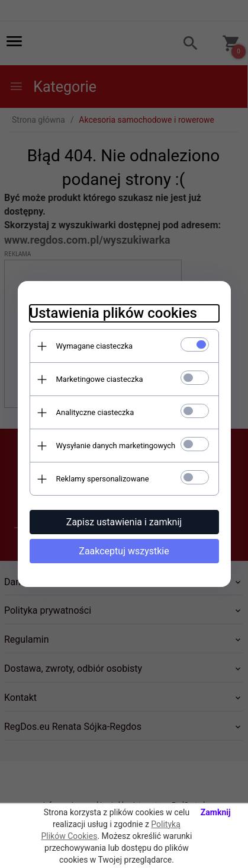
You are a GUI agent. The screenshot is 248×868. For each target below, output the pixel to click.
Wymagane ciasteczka (95, 346)
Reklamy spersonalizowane (103, 479)
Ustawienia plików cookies (113, 313)
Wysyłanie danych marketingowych (116, 446)
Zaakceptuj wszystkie (124, 551)
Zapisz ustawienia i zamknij (124, 522)
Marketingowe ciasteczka (100, 379)
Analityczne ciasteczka (95, 412)
